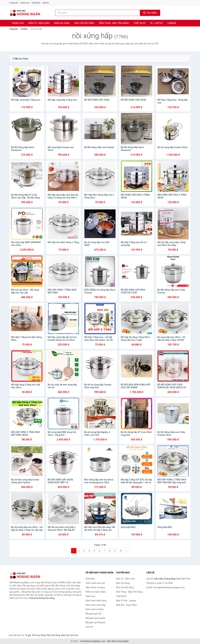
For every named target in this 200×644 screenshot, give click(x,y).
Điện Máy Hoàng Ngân (118, 641)
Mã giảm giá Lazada (95, 618)
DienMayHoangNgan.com (93, 641)
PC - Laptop (156, 23)
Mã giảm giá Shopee (96, 622)
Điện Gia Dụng (62, 23)
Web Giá (65, 635)
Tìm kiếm (150, 13)
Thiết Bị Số (140, 23)
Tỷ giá (28, 635)
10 (121, 551)
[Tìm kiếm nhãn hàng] (98, 13)
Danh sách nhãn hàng (96, 601)
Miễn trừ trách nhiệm (96, 592)
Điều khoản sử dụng (95, 587)
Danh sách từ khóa (95, 609)
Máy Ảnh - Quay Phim (126, 605)
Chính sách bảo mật (95, 583)
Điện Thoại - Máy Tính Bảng (114, 23)
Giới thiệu (36, 3)
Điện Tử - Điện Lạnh (39, 23)
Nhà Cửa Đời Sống (84, 23)
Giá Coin (74, 635)
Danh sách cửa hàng (96, 605)
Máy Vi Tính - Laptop (126, 601)
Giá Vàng (56, 635)
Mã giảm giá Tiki (94, 614)
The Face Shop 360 (41, 635)
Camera (172, 23)
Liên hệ (45, 3)
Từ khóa (24, 29)
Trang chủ (14, 3)
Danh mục (25, 3)
